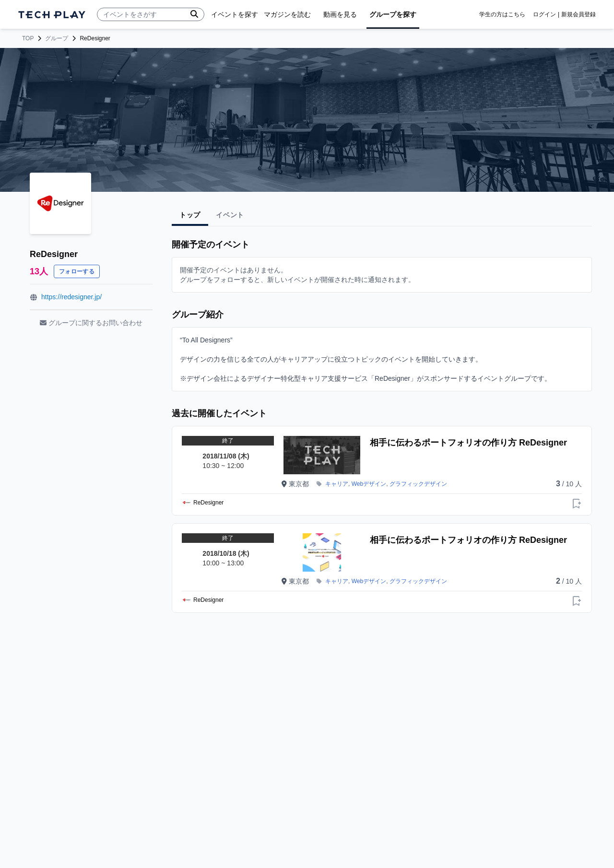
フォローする (77, 271)
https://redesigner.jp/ (71, 297)
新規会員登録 (579, 14)
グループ (57, 38)
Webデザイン (369, 484)
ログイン (544, 14)
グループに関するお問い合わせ (91, 323)
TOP (28, 38)
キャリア (337, 484)
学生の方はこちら (502, 14)
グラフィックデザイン (418, 484)
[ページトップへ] (52, 15)
